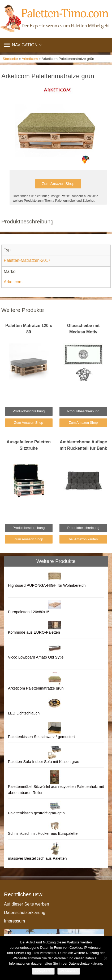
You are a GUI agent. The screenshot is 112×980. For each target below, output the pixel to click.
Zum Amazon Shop (58, 184)
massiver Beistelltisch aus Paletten (37, 858)
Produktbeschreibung (29, 411)
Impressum (14, 921)
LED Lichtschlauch (24, 713)
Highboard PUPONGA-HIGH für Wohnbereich (47, 585)
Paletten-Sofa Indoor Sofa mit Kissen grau (44, 762)
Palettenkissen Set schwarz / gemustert (41, 737)
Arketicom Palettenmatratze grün (36, 688)
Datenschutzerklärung (25, 913)
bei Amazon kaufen (83, 539)
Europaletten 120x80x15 (29, 612)
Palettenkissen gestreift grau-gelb (36, 813)
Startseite (10, 59)
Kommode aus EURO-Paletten (34, 632)
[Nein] (105, 958)
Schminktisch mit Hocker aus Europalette (43, 833)
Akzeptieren (43, 971)
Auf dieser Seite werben (27, 904)
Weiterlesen (68, 971)
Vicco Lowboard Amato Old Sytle (36, 657)
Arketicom (30, 59)
